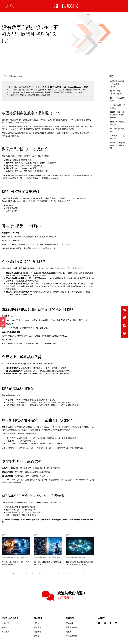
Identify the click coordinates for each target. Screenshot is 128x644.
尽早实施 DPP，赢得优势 (117, 137)
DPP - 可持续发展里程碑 (118, 99)
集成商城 (38, 635)
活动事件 (38, 640)
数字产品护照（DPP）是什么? (117, 92)
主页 (4, 76)
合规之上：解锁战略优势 (117, 123)
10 (71, 581)
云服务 (69, 640)
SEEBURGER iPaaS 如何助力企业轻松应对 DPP (117, 115)
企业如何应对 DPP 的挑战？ (117, 106)
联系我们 (64, 606)
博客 (20, 76)
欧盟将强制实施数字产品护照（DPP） (117, 84)
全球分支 (6, 631)
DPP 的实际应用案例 (117, 130)
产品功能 (70, 631)
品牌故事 (6, 640)
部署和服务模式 (72, 635)
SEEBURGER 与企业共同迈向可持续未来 (118, 145)
